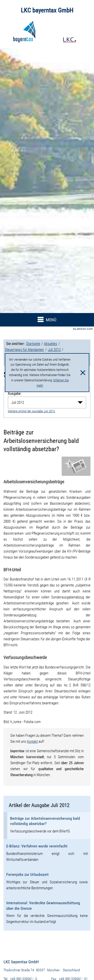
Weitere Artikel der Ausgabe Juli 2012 (31, 411)
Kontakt (32, 741)
